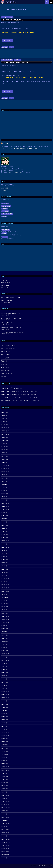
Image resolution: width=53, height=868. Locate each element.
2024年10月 (4, 472)
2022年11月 (4, 544)
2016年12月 (4, 767)
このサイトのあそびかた (14, 172)
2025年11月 (4, 431)
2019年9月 (4, 663)
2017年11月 (4, 732)
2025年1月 (4, 462)
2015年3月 (4, 830)
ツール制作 (5, 211)
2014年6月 (4, 858)
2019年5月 (4, 676)
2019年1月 (4, 688)
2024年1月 (4, 500)
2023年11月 (4, 506)
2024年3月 (4, 494)
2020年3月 (4, 644)
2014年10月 (4, 845)
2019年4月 (4, 679)
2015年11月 (4, 805)
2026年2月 (4, 421)
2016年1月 (4, 798)
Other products (5, 285)
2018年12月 (4, 692)
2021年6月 (4, 597)
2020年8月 (4, 629)
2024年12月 (4, 465)
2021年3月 (4, 607)
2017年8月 (4, 742)
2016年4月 (4, 789)
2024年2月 (4, 497)
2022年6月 (4, 560)
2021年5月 (4, 600)
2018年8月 (4, 704)
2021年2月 (4, 610)
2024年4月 (4, 491)
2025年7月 (4, 443)
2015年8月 (4, 814)
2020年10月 (4, 622)
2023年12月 (4, 503)
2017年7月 (4, 745)
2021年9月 (4, 588)
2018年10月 (4, 698)
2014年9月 (4, 849)
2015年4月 (4, 827)
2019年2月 (4, 685)
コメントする (15, 65)
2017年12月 (4, 729)
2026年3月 (4, 418)
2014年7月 (4, 855)
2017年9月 (4, 739)
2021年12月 (4, 578)
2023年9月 (4, 513)
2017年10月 (4, 735)
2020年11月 (4, 619)
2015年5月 (4, 823)
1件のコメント (16, 23)
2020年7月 (4, 632)
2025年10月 (4, 434)
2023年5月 (4, 525)
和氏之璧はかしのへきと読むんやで (11, 313)
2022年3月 (4, 569)
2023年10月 (4, 509)
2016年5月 (4, 786)
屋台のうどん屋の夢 (6, 323)
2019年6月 (4, 673)
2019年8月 (4, 666)
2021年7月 (4, 594)
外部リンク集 (5, 288)
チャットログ (5, 355)
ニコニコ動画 (5, 188)
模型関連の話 (5, 370)
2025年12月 (4, 428)
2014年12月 (4, 839)
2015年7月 (4, 817)
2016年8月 (4, 776)
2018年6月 (4, 710)
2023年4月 (4, 528)
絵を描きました (6, 206)
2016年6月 (4, 783)
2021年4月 (4, 604)
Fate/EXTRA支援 (5, 303)
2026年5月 (4, 412)
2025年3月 (4, 456)
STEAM (11, 47)
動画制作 (5, 209)
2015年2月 (4, 833)
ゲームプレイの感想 (7, 17)
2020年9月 (4, 626)
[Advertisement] (15, 125)
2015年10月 (4, 808)
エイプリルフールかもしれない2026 (11, 318)
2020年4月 (4, 641)
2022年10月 (4, 547)
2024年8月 (4, 478)
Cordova (4, 233)
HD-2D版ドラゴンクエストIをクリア (11, 328)
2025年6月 (4, 447)
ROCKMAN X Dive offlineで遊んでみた (16, 62)
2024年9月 (4, 475)
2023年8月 (4, 516)
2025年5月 (4, 450)
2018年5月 (4, 713)
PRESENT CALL (11, 2)
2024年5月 (4, 487)
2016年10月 (4, 770)
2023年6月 (4, 522)
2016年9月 (4, 773)
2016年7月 (4, 779)
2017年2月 (4, 761)
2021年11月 (4, 582)
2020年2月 (4, 648)
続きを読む (8, 41)
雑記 (2, 377)
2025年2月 (4, 459)
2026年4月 (4, 415)
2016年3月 (4, 792)
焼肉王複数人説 (6, 230)
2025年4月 (4, 453)
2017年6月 (4, 748)
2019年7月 (4, 670)
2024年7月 (4, 481)
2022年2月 (4, 572)
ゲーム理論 (5, 237)
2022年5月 (4, 563)
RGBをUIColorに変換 (7, 300)
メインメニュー (51, 2)
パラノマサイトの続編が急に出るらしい (12, 332)
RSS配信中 (5, 143)
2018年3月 (4, 720)
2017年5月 (4, 751)
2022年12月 (4, 541)
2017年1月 (4, 764)
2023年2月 (4, 535)
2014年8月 (4, 852)
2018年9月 (4, 701)
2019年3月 (4, 682)
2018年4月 (4, 717)
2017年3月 (4, 757)
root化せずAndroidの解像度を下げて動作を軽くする (15, 391)
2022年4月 (4, 566)
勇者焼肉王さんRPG (6, 283)
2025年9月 (4, 437)
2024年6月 (4, 484)
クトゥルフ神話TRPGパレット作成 (10, 298)
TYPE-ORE (4, 280)
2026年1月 (4, 425)
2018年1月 (4, 726)
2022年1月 (4, 575)
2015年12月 (4, 801)
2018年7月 (4, 707)
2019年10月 (4, 660)
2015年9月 (4, 811)
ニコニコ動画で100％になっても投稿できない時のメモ (16, 397)
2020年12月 (4, 616)
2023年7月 (4, 519)
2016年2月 (4, 795)
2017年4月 (4, 754)
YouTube (3, 191)
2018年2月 (4, 723)
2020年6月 (4, 635)
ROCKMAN (5, 47)
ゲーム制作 (5, 203)
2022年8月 (4, 553)
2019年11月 (4, 657)
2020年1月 (4, 651)
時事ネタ (18, 60)
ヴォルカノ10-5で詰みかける (13, 20)
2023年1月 (4, 538)
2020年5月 (4, 638)
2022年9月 (4, 550)
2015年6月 (4, 820)
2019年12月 (4, 654)
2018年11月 (4, 695)
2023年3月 (4, 531)
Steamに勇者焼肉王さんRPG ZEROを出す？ (26, 148)
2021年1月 (4, 613)
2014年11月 (4, 842)
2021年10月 (4, 585)
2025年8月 (4, 440)
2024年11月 (4, 469)
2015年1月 (4, 836)
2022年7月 (4, 556)
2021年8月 (4, 591)
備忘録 (4, 217)
